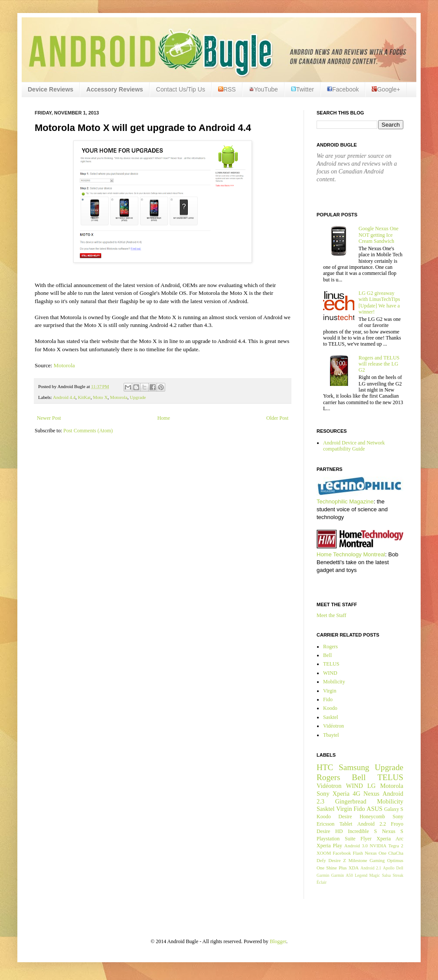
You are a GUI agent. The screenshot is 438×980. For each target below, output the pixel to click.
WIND (330, 673)
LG (371, 786)
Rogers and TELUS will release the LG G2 (379, 364)
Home (164, 418)
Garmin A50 (342, 875)
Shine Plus (336, 868)
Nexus (371, 794)
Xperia (341, 794)
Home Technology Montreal (351, 554)
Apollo (389, 868)
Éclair (322, 882)
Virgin (330, 691)
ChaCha (396, 853)
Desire (345, 817)
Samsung (354, 767)
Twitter (302, 89)
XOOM (324, 853)
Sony (323, 794)
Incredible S (362, 831)
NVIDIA (378, 846)
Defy (321, 860)
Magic (375, 875)
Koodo (330, 708)
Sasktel (331, 717)
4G (356, 794)
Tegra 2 (396, 846)
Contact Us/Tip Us (181, 89)
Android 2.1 (371, 868)
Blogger (278, 941)
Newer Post (49, 418)
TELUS (331, 664)
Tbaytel (331, 735)
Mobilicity (334, 682)
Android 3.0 (356, 846)
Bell (327, 655)
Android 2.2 (372, 824)
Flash (358, 853)
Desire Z (337, 860)
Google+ (386, 89)
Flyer (366, 839)
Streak (398, 875)
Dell (400, 868)
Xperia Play (329, 846)
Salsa (386, 875)
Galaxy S (394, 809)
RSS (227, 89)
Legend (361, 875)
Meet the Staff (331, 615)
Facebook (343, 89)
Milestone (358, 860)
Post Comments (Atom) (88, 431)
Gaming (377, 860)
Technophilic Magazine (345, 501)
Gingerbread (351, 801)
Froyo (397, 824)
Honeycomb (372, 817)
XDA (354, 868)
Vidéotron (333, 726)
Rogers (330, 647)
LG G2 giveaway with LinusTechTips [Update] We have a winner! (379, 302)
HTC (325, 767)
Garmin (323, 875)
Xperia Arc (390, 839)
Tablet (346, 824)
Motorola (64, 365)
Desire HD (330, 831)
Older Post (277, 418)
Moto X (100, 397)
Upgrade (138, 397)
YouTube (263, 89)
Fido (328, 699)
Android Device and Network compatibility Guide (354, 446)
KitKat (84, 397)
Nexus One (376, 853)
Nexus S (393, 831)
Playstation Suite (336, 839)
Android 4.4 (64, 397)
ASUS (374, 809)
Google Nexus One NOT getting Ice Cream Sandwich (379, 235)
